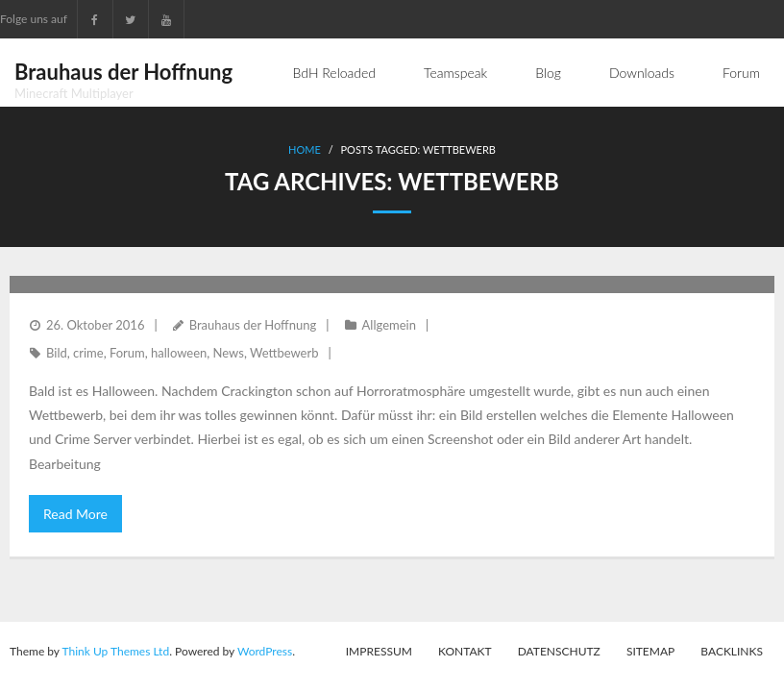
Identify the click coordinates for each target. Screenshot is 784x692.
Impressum (379, 651)
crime (88, 353)
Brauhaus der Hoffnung (253, 325)
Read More (75, 514)
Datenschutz (559, 651)
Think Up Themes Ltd (115, 651)
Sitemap (650, 651)
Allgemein (389, 325)
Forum (127, 353)
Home (305, 149)
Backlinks (732, 651)
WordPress (265, 651)
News (229, 353)
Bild (57, 353)
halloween (179, 353)
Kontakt (465, 651)
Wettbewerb (284, 353)
